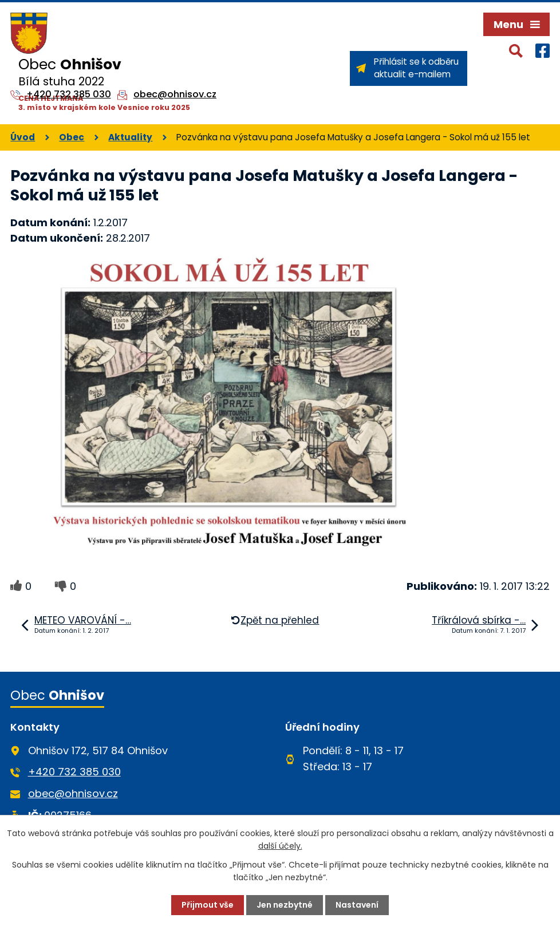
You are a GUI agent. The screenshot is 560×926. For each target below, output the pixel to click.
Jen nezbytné (285, 905)
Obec (72, 137)
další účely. (280, 846)
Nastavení (357, 905)
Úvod (23, 137)
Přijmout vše (208, 905)
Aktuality (130, 137)
